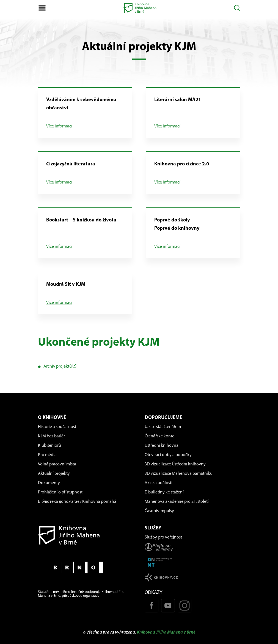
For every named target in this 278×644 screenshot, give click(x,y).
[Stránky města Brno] (86, 567)
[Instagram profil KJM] (185, 606)
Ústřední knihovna (162, 446)
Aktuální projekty (54, 474)
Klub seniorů (49, 446)
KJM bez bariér (51, 436)
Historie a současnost (57, 427)
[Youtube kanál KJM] (168, 606)
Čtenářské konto (160, 436)
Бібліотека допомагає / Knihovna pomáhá (77, 502)
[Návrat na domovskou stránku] (86, 535)
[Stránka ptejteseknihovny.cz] (192, 547)
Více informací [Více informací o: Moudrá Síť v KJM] (59, 303)
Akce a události (159, 483)
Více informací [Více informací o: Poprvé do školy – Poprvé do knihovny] (167, 247)
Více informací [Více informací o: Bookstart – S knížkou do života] (59, 247)
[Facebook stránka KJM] (152, 606)
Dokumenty (49, 483)
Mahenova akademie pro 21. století (177, 502)
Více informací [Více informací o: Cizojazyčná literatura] (59, 182)
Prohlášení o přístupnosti (61, 492)
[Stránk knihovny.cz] (192, 577)
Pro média (47, 455)
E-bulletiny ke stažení (164, 492)
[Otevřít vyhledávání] (237, 8)
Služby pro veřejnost (163, 537)
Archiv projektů (58, 367)
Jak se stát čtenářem (163, 427)
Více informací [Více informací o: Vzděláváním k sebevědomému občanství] (59, 126)
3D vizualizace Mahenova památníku (179, 474)
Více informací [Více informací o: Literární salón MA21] (167, 126)
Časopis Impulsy (159, 511)
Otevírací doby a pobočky (168, 455)
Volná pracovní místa (57, 464)
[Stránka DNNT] (192, 562)
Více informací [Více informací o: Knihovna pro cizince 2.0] (167, 182)
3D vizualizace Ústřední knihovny (175, 464)
